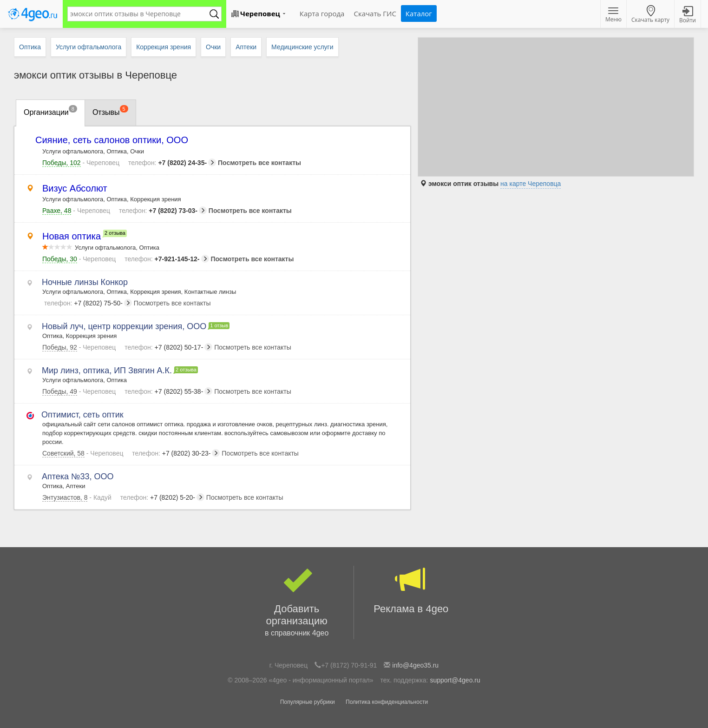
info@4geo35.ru (415, 665)
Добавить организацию (297, 602)
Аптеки (246, 47)
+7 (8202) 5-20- (162, 497)
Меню (613, 15)
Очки (213, 47)
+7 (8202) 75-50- (88, 303)
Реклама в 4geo (411, 590)
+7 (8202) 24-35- (172, 163)
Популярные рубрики (308, 702)
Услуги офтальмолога (88, 47)
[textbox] (140, 14)
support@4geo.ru (455, 680)
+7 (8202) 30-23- (176, 453)
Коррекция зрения (164, 47)
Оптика (30, 47)
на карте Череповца (531, 184)
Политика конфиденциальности (387, 702)
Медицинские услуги (302, 47)
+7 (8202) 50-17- (168, 347)
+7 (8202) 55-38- (168, 391)
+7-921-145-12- (167, 259)
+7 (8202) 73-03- (163, 211)
